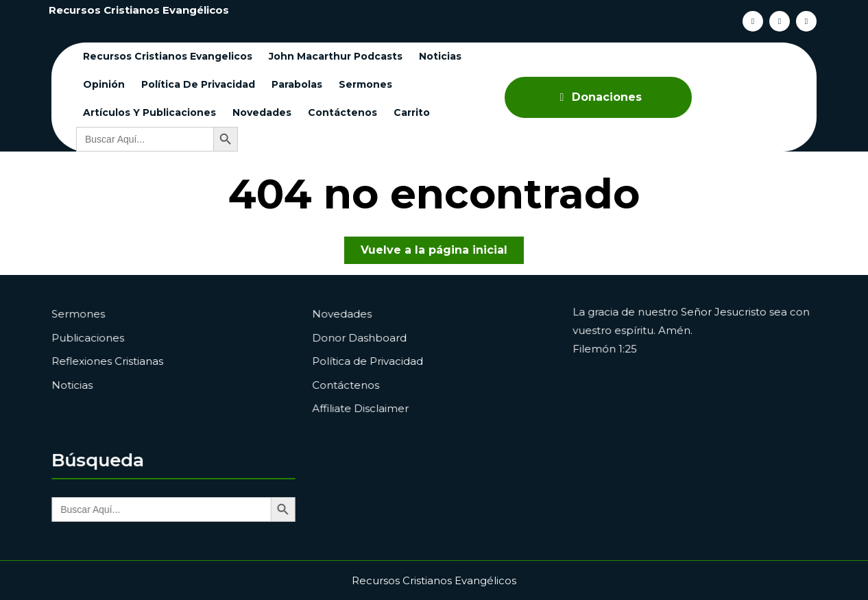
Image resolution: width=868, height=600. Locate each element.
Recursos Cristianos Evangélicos (139, 10)
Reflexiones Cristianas (110, 361)
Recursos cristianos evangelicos (168, 56)
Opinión (104, 84)
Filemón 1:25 (608, 349)
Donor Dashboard (362, 338)
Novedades (262, 112)
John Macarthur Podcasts (336, 56)
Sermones (365, 84)
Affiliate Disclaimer (363, 407)
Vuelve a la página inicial (442, 253)
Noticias (440, 56)
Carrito (412, 112)
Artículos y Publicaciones (149, 112)
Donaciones (599, 97)
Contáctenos (342, 112)
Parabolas (297, 84)
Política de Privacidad (198, 84)
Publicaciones (91, 338)
